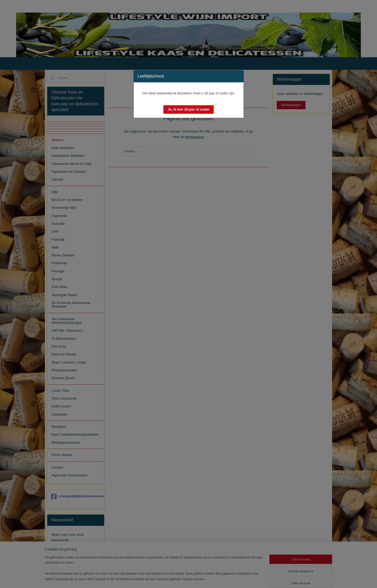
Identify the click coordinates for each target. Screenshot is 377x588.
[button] (188, 109)
